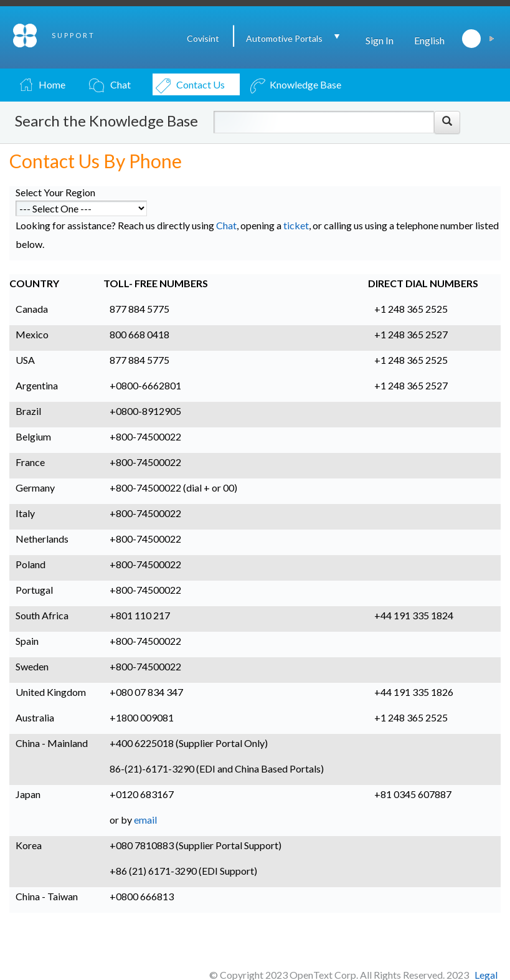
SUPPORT (73, 35)
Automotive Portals (284, 38)
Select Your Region (55, 192)
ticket (296, 225)
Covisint (203, 38)
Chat (226, 225)
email (145, 820)
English (429, 40)
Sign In (380, 40)
